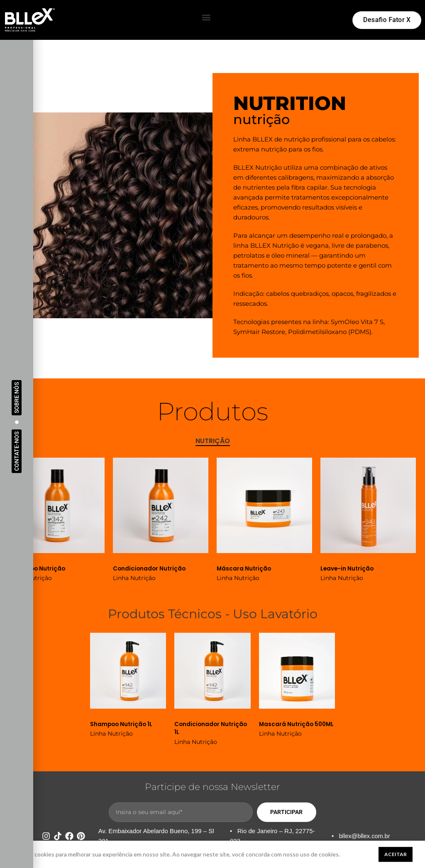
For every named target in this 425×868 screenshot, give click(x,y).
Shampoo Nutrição (38, 568)
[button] (206, 18)
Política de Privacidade (281, 859)
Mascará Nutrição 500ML (287, 728)
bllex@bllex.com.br (365, 836)
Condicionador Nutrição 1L (212, 728)
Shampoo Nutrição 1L (122, 724)
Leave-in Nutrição (348, 568)
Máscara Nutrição (244, 568)
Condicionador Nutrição (150, 568)
